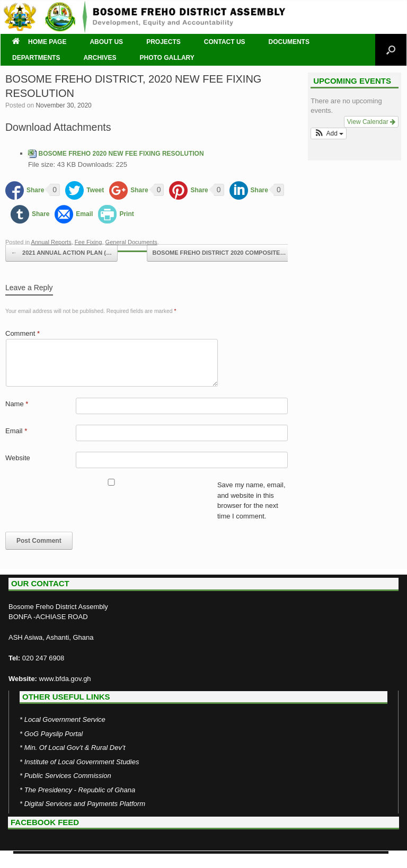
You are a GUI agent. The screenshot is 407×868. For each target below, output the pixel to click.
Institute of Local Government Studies (82, 762)
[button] (329, 133)
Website (18, 458)
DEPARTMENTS (36, 58)
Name (17, 404)
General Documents (131, 242)
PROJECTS (163, 42)
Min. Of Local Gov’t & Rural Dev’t (75, 748)
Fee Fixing (89, 242)
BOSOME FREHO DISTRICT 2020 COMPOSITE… (225, 253)
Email (16, 431)
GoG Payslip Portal (54, 734)
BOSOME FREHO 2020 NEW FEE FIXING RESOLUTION (121, 154)
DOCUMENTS (289, 42)
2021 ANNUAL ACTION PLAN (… (61, 253)
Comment (23, 333)
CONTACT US (225, 42)
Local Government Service (65, 719)
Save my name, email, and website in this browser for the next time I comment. (251, 500)
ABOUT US (106, 42)
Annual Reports (51, 242)
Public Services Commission (68, 776)
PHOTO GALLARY (167, 58)
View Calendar (371, 122)
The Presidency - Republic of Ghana (80, 790)
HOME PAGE (39, 42)
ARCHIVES (100, 58)
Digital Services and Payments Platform (85, 804)
